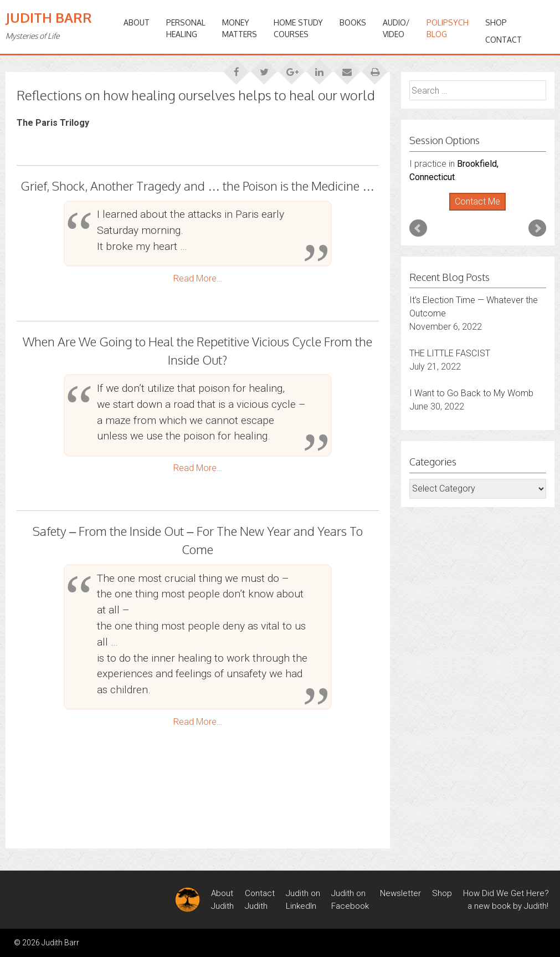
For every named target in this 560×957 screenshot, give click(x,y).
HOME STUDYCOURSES (298, 28)
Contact (504, 40)
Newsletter (400, 893)
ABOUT (137, 22)
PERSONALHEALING (186, 28)
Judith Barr (49, 17)
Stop (482, 211)
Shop (496, 22)
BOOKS (353, 22)
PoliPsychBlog (448, 28)
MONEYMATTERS (240, 28)
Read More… (198, 278)
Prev (418, 228)
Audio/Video (396, 28)
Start (474, 211)
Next (537, 228)
